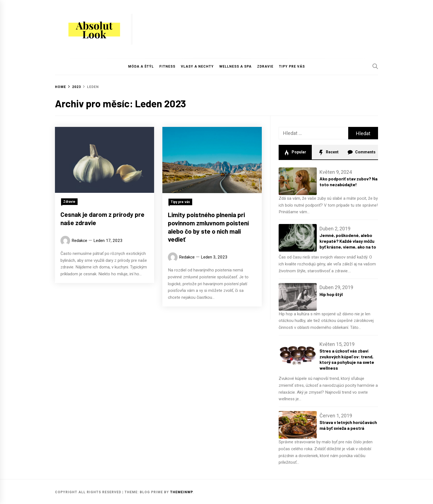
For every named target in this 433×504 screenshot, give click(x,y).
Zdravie (265, 66)
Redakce (79, 241)
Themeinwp (181, 492)
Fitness (167, 66)
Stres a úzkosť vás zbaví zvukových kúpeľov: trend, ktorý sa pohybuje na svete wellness (347, 359)
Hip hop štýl (331, 294)
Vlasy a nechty (197, 66)
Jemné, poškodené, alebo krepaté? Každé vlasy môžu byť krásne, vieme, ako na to (348, 241)
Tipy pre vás (292, 66)
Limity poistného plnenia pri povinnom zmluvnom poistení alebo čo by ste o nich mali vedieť (208, 228)
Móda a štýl (141, 66)
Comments (361, 153)
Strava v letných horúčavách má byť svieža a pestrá (348, 425)
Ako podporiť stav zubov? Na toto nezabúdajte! (348, 182)
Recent (328, 153)
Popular (295, 153)
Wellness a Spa (235, 66)
